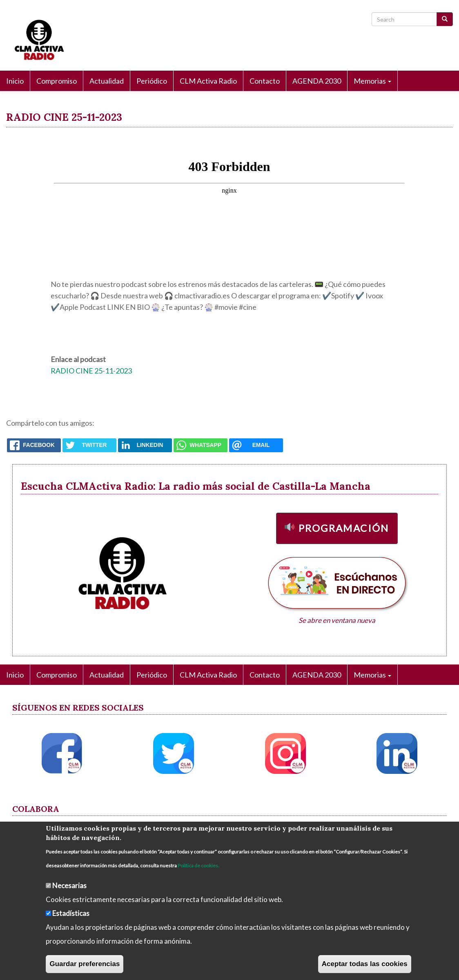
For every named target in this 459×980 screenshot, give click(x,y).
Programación (344, 528)
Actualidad (107, 81)
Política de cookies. (198, 866)
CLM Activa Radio (208, 81)
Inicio (15, 81)
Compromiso (57, 81)
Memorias (372, 81)
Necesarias (69, 886)
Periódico (152, 81)
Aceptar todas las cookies (365, 964)
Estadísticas (71, 913)
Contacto (265, 81)
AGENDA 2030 (317, 81)
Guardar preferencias (85, 964)
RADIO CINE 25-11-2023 (91, 371)
